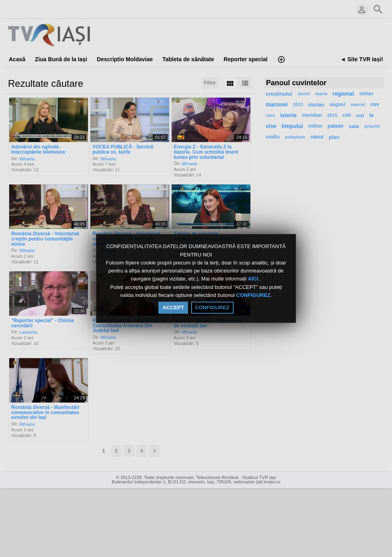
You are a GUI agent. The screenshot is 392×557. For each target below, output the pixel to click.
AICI (254, 279)
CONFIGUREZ (253, 295)
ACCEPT (173, 308)
